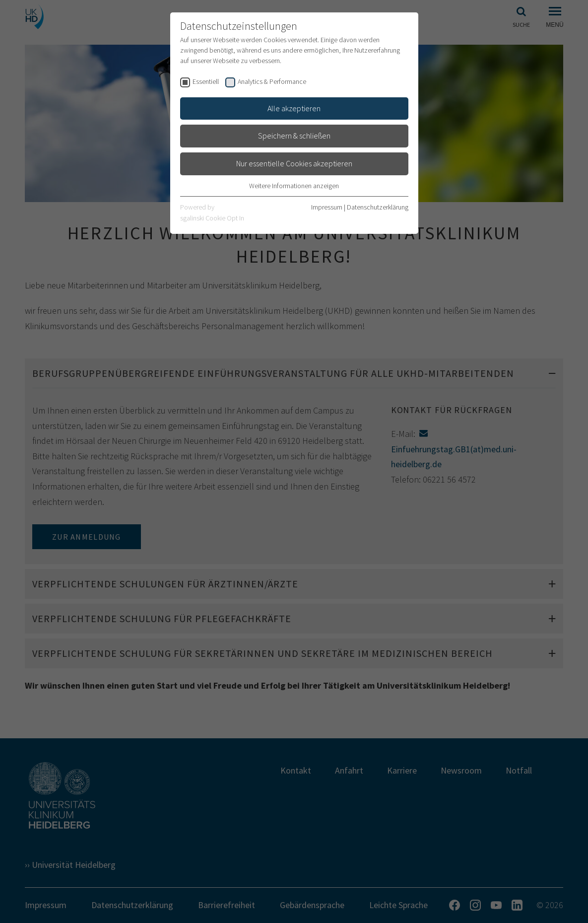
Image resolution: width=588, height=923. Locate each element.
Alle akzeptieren (294, 108)
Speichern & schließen (294, 136)
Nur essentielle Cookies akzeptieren (294, 163)
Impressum (327, 207)
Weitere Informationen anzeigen (294, 186)
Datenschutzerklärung (378, 207)
